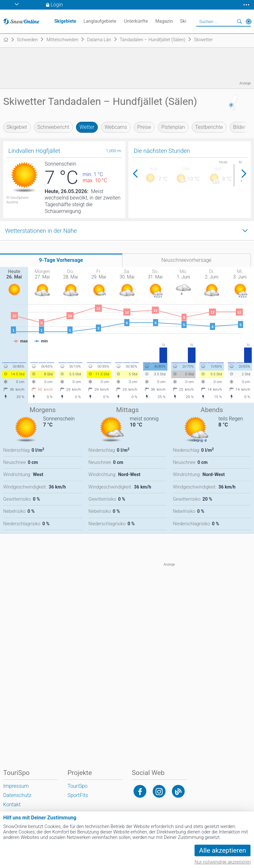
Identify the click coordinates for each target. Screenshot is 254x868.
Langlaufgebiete (100, 21)
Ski (183, 21)
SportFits (78, 795)
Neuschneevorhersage (186, 260)
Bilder (240, 127)
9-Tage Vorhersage (61, 260)
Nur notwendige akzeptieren (223, 862)
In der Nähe (249, 21)
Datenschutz (17, 795)
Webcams (116, 127)
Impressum (16, 786)
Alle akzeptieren (223, 850)
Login (57, 5)
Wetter (87, 127)
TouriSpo (77, 786)
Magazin (164, 21)
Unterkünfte (136, 21)
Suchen (240, 21)
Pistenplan (173, 127)
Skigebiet (17, 127)
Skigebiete (65, 21)
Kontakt (12, 805)
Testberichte (209, 127)
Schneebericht (53, 127)
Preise (144, 127)
